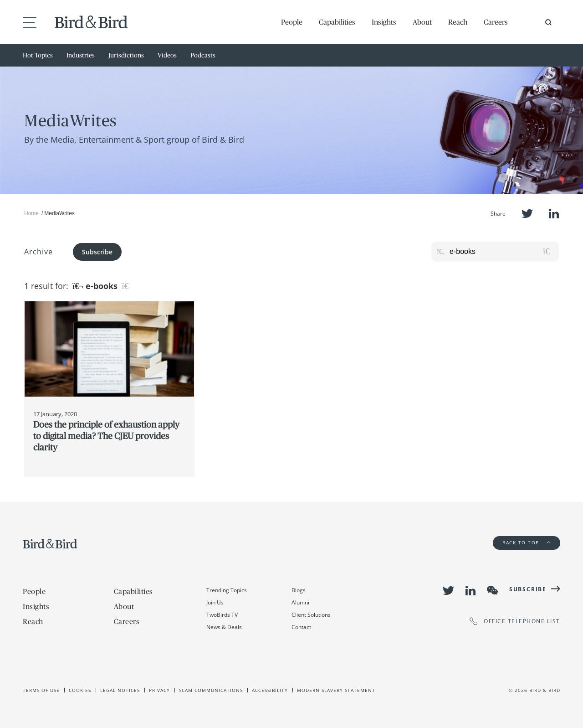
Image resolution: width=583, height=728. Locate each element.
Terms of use (41, 690)
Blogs (299, 590)
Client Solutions (311, 615)
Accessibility (270, 690)
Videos (167, 55)
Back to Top (527, 542)
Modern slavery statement (336, 690)
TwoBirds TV (222, 615)
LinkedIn (554, 214)
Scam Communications (211, 690)
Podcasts (203, 55)
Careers (496, 22)
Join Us (215, 602)
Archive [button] (38, 252)
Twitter (527, 214)
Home (31, 213)
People (292, 22)
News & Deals (224, 627)
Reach (458, 22)
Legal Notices (120, 690)
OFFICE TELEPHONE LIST (515, 621)
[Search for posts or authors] (501, 252)
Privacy (159, 690)
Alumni (300, 602)
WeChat (492, 590)
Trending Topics (227, 590)
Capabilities (337, 22)
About (422, 22)
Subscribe (97, 252)
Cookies (80, 690)
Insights (384, 22)
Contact (301, 627)
